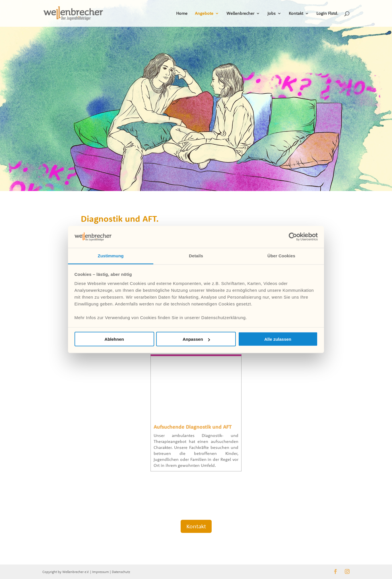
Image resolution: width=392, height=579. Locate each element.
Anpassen (196, 339)
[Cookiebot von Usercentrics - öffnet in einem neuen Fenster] (293, 237)
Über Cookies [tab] (281, 255)
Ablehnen (114, 339)
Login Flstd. (327, 14)
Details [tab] (196, 255)
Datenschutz (121, 572)
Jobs (272, 14)
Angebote (204, 14)
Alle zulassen (278, 339)
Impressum (101, 572)
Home (182, 14)
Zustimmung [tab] (111, 255)
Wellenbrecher (240, 14)
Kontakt (296, 14)
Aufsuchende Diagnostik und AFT (193, 427)
